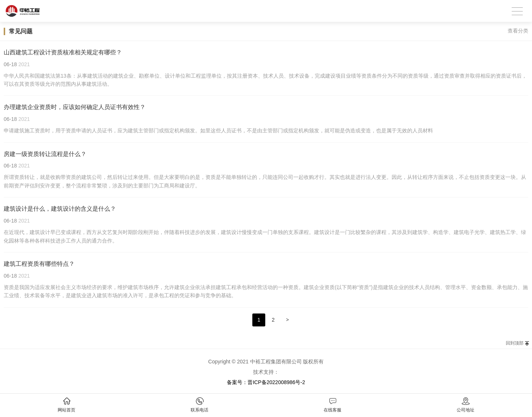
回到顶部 (515, 343)
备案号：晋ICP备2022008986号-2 (266, 382)
